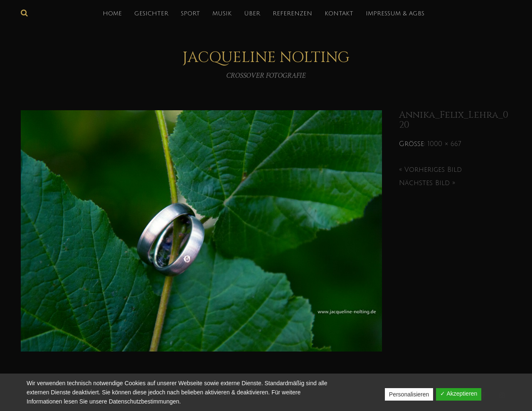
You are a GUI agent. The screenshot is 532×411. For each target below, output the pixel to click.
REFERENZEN (292, 14)
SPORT (190, 14)
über (252, 14)
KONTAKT (339, 14)
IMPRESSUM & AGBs (395, 14)
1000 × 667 (444, 144)
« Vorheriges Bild (430, 170)
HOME (112, 14)
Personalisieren (409, 394)
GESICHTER (151, 14)
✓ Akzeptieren (459, 394)
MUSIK (222, 14)
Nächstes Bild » (427, 183)
